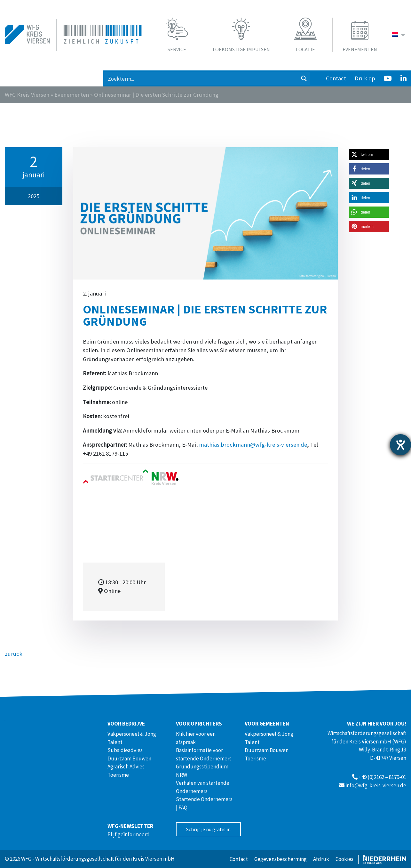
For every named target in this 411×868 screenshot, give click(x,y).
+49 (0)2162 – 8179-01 (382, 777)
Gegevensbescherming (281, 859)
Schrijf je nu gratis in (208, 829)
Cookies (344, 859)
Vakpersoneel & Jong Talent (132, 738)
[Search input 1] (201, 78)
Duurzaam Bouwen (129, 758)
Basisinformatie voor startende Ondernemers (204, 754)
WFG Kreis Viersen (27, 95)
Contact (336, 78)
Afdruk (321, 859)
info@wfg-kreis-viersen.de (376, 785)
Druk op (365, 78)
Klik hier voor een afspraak (196, 738)
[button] (369, 154)
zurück (14, 654)
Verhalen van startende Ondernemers (203, 787)
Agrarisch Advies (126, 767)
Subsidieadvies (125, 750)
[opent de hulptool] (400, 445)
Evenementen (72, 95)
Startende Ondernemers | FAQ (204, 803)
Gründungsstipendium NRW (202, 771)
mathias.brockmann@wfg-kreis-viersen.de (253, 445)
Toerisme (118, 775)
